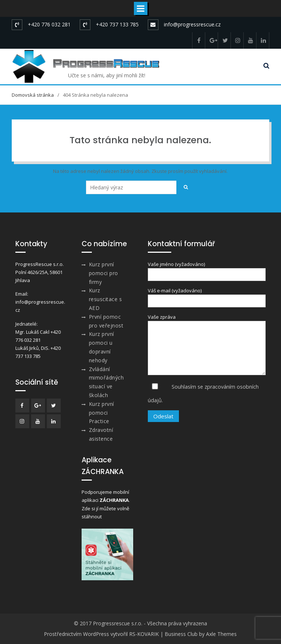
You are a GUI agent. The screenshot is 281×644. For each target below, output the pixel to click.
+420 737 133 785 (117, 24)
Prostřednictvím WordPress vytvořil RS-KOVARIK (101, 634)
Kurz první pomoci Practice (102, 413)
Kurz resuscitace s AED (106, 299)
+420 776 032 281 (49, 24)
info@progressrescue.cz (192, 24)
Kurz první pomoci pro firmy (104, 273)
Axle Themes (221, 634)
